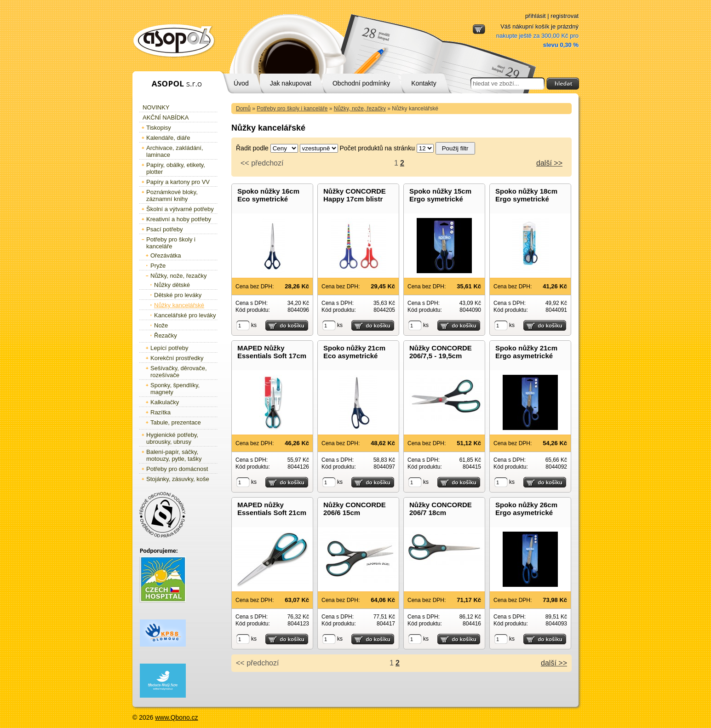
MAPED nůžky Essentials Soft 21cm (272, 509)
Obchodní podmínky (361, 83)
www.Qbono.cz (176, 717)
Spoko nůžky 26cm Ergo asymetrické (526, 509)
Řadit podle (252, 148)
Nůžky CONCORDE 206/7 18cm (441, 509)
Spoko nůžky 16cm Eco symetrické (268, 195)
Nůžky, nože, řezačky (360, 109)
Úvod (241, 83)
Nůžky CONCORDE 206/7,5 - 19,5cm (441, 352)
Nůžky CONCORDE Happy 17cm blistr (355, 195)
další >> (549, 163)
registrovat (565, 16)
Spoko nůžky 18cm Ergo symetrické (526, 195)
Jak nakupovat (291, 83)
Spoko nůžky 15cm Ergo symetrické (440, 195)
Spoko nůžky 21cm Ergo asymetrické (526, 352)
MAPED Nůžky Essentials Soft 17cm (272, 352)
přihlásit (536, 16)
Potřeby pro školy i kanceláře (292, 109)
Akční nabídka (166, 118)
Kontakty (424, 83)
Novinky (156, 107)
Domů (243, 109)
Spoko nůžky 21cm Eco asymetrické (354, 352)
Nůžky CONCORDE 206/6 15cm (355, 509)
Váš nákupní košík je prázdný (537, 36)
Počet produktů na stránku (377, 148)
